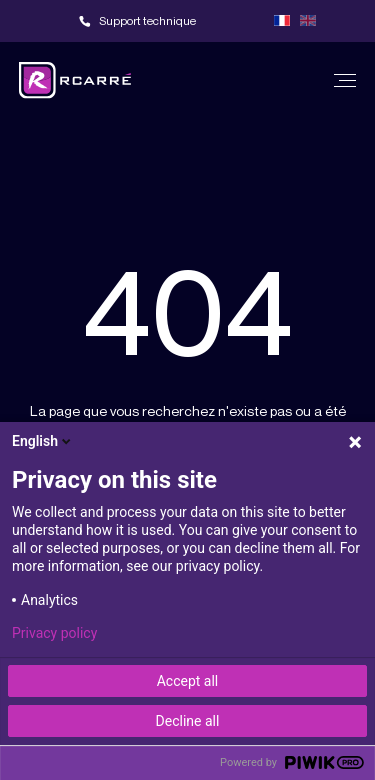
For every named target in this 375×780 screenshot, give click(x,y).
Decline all (188, 721)
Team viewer (240, 21)
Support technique (147, 20)
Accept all (188, 681)
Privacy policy (54, 633)
